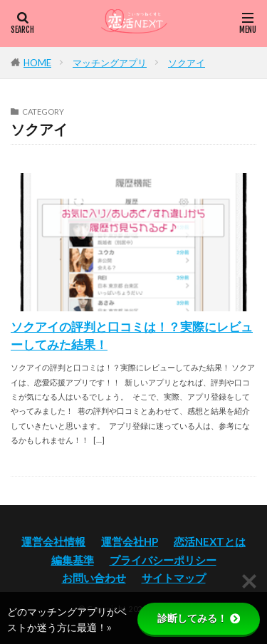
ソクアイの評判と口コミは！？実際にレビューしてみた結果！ (132, 336)
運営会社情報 (53, 541)
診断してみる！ (199, 618)
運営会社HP (130, 541)
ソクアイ (187, 63)
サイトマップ (174, 578)
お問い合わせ (94, 578)
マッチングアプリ (110, 63)
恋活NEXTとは (210, 541)
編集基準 (73, 560)
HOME (37, 63)
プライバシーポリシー (163, 560)
